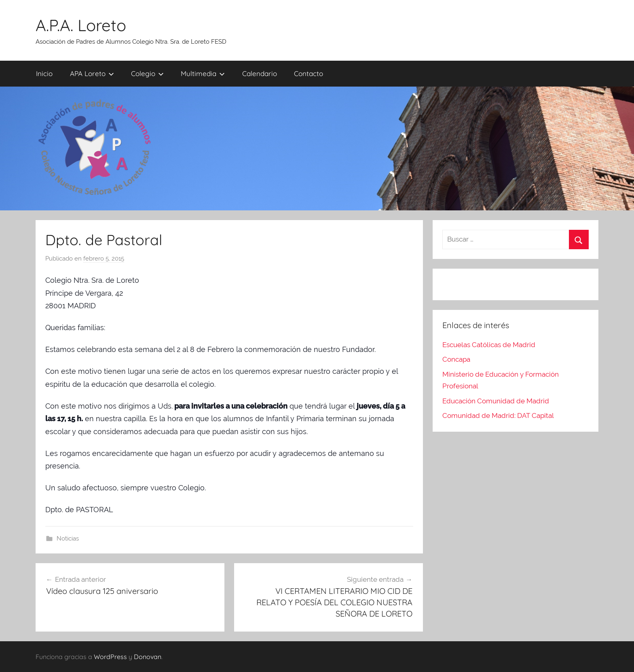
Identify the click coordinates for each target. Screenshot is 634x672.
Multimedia (203, 73)
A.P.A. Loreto (81, 25)
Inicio (44, 73)
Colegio (147, 73)
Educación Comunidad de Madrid (496, 401)
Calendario (260, 73)
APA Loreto (92, 73)
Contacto (309, 73)
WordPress (110, 657)
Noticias (68, 538)
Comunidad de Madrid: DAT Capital (498, 415)
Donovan (148, 657)
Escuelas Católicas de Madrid (489, 345)
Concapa (456, 359)
